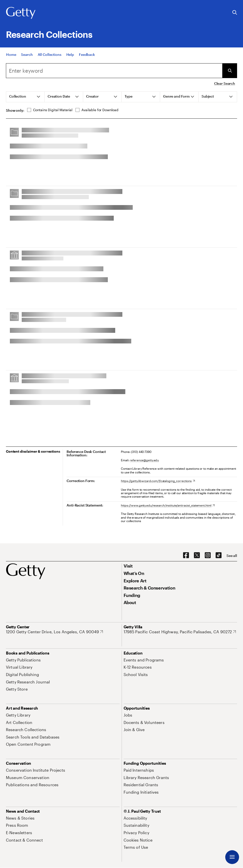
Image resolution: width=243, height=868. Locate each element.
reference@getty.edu (144, 460)
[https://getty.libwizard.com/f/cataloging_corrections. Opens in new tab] (158, 481)
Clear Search (225, 83)
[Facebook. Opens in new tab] (186, 555)
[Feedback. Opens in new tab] (87, 55)
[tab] (25, 97)
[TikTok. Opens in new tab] (219, 555)
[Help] (70, 55)
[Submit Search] (230, 71)
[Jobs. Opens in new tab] (128, 715)
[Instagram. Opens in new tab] (208, 555)
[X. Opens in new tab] (197, 555)
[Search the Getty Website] (235, 13)
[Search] (27, 55)
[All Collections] (50, 55)
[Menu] (232, 857)
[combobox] (114, 71)
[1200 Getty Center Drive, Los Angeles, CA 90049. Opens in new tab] (54, 632)
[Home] (11, 55)
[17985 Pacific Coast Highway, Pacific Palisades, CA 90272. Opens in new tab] (180, 632)
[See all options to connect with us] (232, 556)
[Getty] (21, 13)
